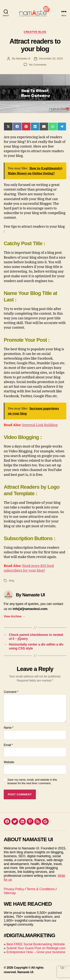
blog (11, 580)
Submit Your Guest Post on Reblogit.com (36, 948)
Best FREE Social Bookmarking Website (36, 944)
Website (9, 762)
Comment (11, 692)
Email (8, 745)
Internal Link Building (40, 425)
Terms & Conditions (41, 889)
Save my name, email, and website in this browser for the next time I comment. (32, 781)
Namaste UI (23, 58)
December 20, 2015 (51, 58)
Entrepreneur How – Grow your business (36, 952)
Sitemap (10, 893)
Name (9, 728)
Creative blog (35, 32)
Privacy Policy (14, 889)
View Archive (14, 616)
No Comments (38, 65)
